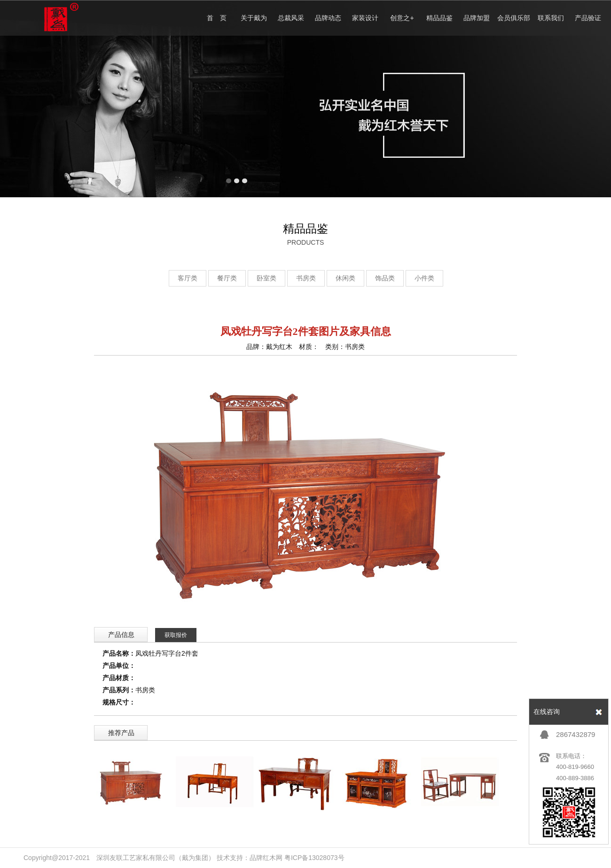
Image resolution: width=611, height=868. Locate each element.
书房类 (306, 278)
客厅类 (188, 278)
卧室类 (266, 278)
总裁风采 (291, 18)
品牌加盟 (477, 18)
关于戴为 (254, 18)
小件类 (424, 278)
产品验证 (588, 18)
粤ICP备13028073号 (314, 858)
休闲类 (345, 278)
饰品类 (385, 278)
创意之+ (402, 18)
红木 (269, 858)
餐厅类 (227, 278)
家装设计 (365, 18)
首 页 (217, 18)
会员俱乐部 (514, 18)
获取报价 (176, 635)
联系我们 (551, 18)
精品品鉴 (439, 18)
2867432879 (576, 734)
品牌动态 (328, 18)
